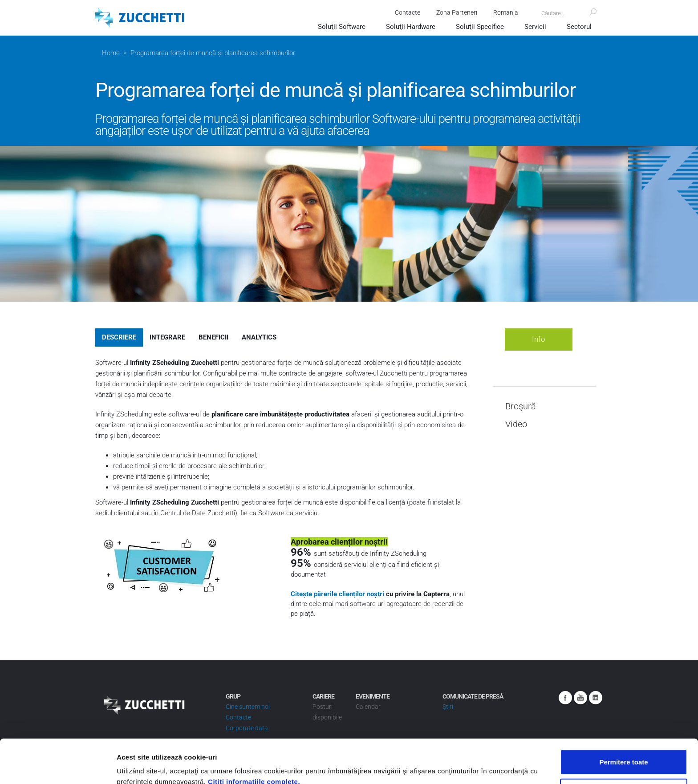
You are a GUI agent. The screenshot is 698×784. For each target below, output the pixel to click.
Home (111, 53)
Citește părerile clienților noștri (338, 594)
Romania (506, 12)
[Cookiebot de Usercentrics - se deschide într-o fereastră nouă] (58, 767)
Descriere (119, 337)
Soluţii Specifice (480, 27)
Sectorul (579, 27)
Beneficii (213, 337)
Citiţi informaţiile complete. (254, 738)
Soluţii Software (342, 27)
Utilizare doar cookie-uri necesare (624, 747)
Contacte (408, 12)
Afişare (445, 766)
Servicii (535, 27)
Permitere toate (623, 718)
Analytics (259, 337)
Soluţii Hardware (411, 27)
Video (516, 424)
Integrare (167, 337)
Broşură (521, 406)
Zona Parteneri (457, 12)
